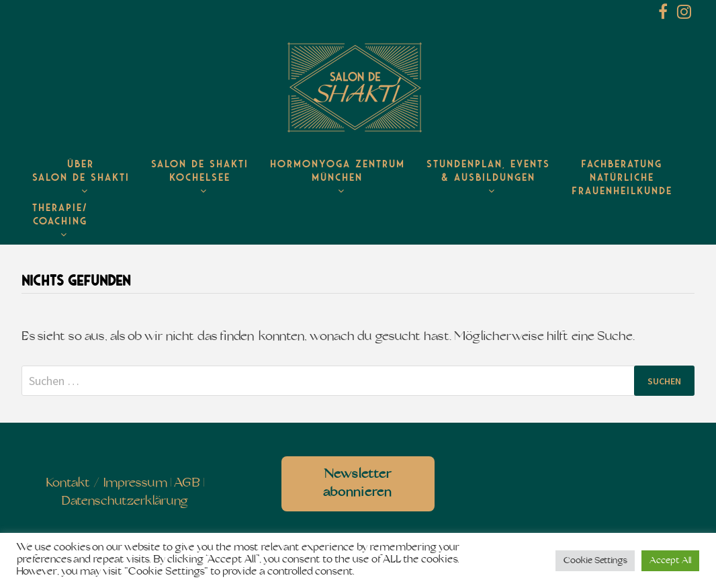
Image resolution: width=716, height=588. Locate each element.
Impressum (135, 484)
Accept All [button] (670, 561)
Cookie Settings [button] (595, 561)
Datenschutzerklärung (125, 502)
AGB (187, 484)
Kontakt (68, 484)
